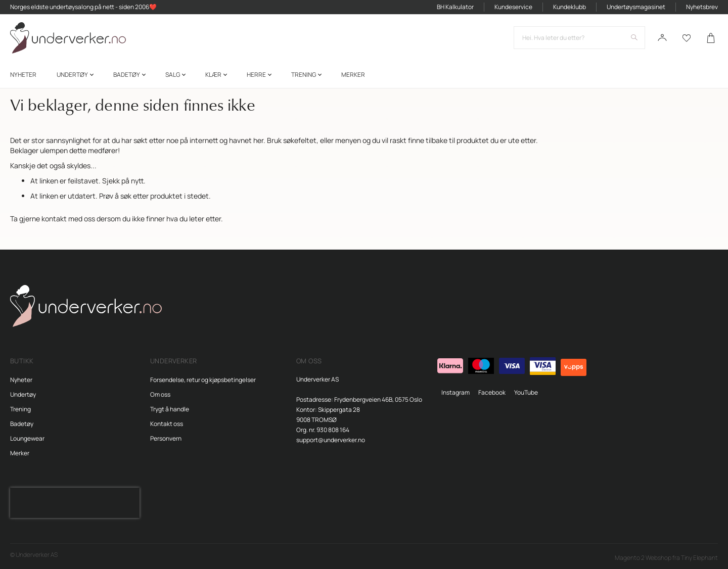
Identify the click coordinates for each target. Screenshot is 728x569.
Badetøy (22, 424)
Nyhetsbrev (702, 7)
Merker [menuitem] (353, 75)
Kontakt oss (167, 424)
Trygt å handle (170, 409)
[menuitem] (23, 75)
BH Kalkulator (455, 7)
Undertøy (23, 394)
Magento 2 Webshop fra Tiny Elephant (666, 558)
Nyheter (21, 380)
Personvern (166, 438)
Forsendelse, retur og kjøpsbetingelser (203, 380)
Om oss (160, 394)
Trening (20, 409)
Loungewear (27, 438)
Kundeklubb (570, 7)
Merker (20, 453)
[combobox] (579, 38)
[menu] (364, 75)
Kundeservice (513, 7)
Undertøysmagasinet (636, 7)
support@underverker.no (331, 440)
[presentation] (75, 503)
